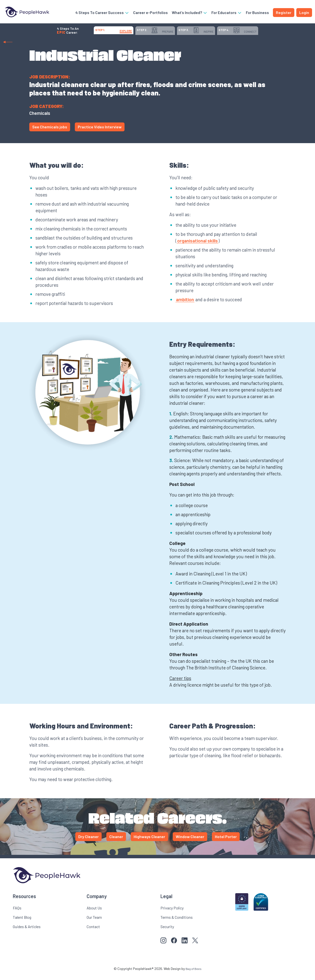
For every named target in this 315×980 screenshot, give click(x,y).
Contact (93, 932)
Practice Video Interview (100, 132)
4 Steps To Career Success (102, 13)
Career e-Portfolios (150, 13)
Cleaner (116, 842)
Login (304, 13)
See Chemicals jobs (50, 132)
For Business (257, 13)
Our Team (94, 922)
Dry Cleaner (88, 842)
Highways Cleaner (149, 842)
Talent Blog (22, 922)
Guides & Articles (27, 932)
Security (167, 932)
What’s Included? (190, 13)
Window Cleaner (190, 842)
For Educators (227, 13)
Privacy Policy (172, 913)
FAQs (17, 913)
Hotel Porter (226, 842)
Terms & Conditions (177, 922)
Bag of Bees (193, 974)
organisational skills (197, 246)
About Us (94, 913)
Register (284, 13)
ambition (185, 305)
